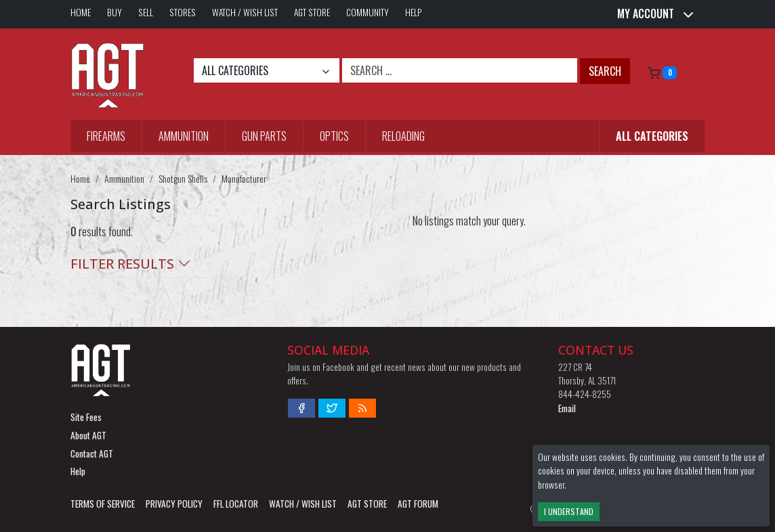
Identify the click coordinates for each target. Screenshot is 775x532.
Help (414, 12)
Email (567, 408)
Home (81, 12)
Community (368, 12)
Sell (146, 12)
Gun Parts (264, 136)
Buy (114, 12)
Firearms (106, 136)
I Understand (569, 511)
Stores (183, 12)
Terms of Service (103, 504)
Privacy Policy (174, 504)
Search (605, 71)
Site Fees (86, 417)
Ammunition (184, 136)
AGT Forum (418, 504)
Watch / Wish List (245, 12)
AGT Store (312, 12)
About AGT (88, 435)
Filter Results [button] (131, 264)
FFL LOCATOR (236, 504)
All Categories (652, 136)
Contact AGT (92, 453)
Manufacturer (244, 178)
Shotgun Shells (183, 178)
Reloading (403, 136)
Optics (334, 136)
